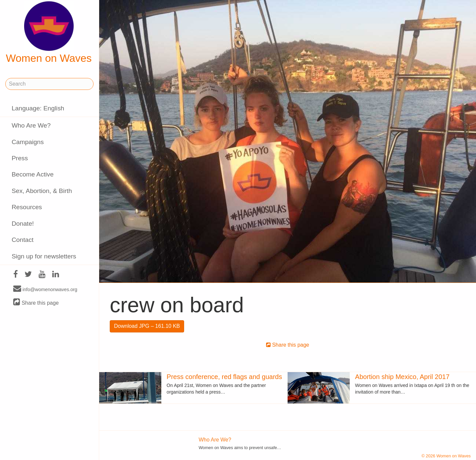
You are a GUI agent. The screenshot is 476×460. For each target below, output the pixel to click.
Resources (27, 207)
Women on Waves (49, 33)
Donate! (23, 224)
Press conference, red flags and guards (224, 377)
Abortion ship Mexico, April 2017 (402, 377)
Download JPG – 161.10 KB (147, 326)
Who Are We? (31, 125)
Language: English (38, 108)
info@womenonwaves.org (45, 289)
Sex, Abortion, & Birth (42, 191)
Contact (22, 240)
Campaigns (28, 142)
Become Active (33, 174)
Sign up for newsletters (44, 256)
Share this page (36, 303)
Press (20, 158)
